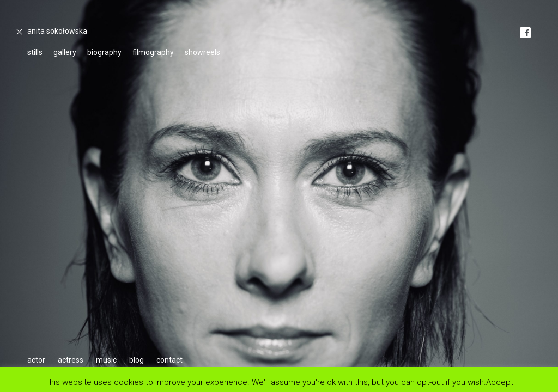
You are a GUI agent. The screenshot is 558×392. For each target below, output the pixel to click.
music (106, 360)
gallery (65, 52)
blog (137, 360)
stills (35, 52)
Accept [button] (500, 382)
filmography (153, 52)
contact (169, 360)
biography (104, 52)
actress (71, 360)
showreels (202, 52)
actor (36, 360)
